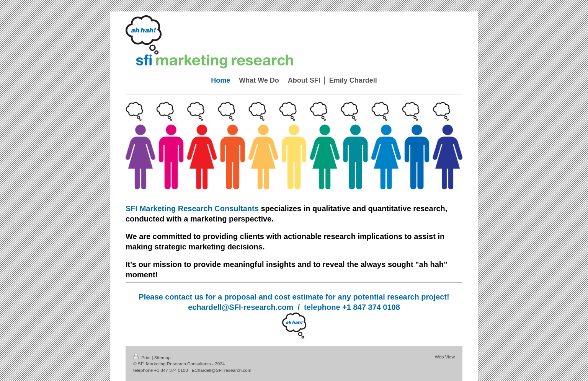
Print (143, 357)
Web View (445, 357)
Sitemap (163, 357)
